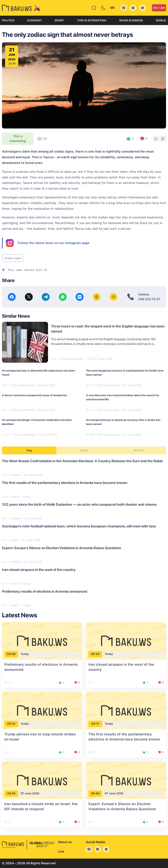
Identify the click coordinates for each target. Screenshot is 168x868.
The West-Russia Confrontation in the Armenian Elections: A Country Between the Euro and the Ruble (82, 461)
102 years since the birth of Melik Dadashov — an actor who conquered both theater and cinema (79, 504)
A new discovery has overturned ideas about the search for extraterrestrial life (123, 397)
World (161, 20)
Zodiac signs (13, 258)
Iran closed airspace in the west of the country (39, 570)
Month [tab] (139, 450)
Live (159, 8)
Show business (131, 20)
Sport (59, 20)
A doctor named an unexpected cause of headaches (35, 395)
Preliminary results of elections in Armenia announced (45, 591)
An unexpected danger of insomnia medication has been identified (37, 422)
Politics (8, 20)
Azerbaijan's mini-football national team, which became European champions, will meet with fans (79, 526)
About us (65, 842)
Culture (16, 518)
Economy (35, 20)
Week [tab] (84, 450)
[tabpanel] (84, 533)
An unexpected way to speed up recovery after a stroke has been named (123, 422)
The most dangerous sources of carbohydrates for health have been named (125, 373)
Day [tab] (29, 450)
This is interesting (92, 20)
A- (156, 139)
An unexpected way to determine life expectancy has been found (39, 373)
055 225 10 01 (149, 299)
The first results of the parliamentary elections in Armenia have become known (65, 483)
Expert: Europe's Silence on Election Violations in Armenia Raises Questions (61, 548)
